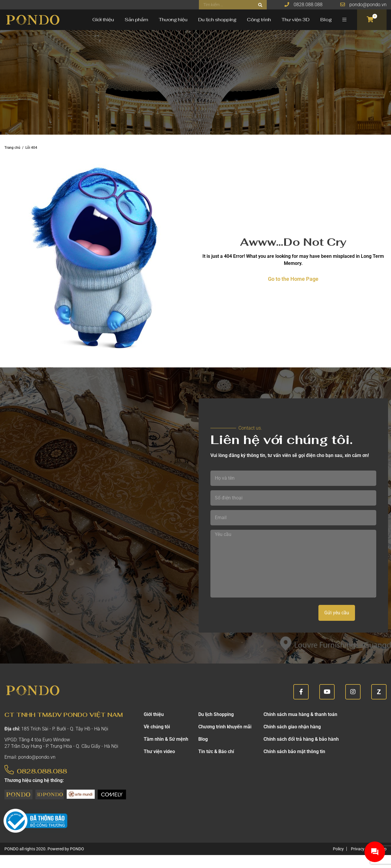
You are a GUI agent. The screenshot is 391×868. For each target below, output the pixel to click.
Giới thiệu (103, 20)
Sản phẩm (136, 20)
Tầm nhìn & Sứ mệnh (166, 739)
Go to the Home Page (293, 279)
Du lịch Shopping (216, 714)
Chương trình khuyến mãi (225, 727)
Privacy (358, 849)
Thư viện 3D (296, 20)
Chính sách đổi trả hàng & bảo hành (301, 739)
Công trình (259, 20)
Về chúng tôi (157, 727)
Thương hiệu (173, 20)
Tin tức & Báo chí (216, 751)
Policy (338, 849)
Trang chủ (12, 148)
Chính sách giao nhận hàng (292, 727)
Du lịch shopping (217, 20)
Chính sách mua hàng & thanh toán (300, 714)
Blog (326, 20)
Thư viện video (159, 751)
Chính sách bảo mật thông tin (294, 751)
